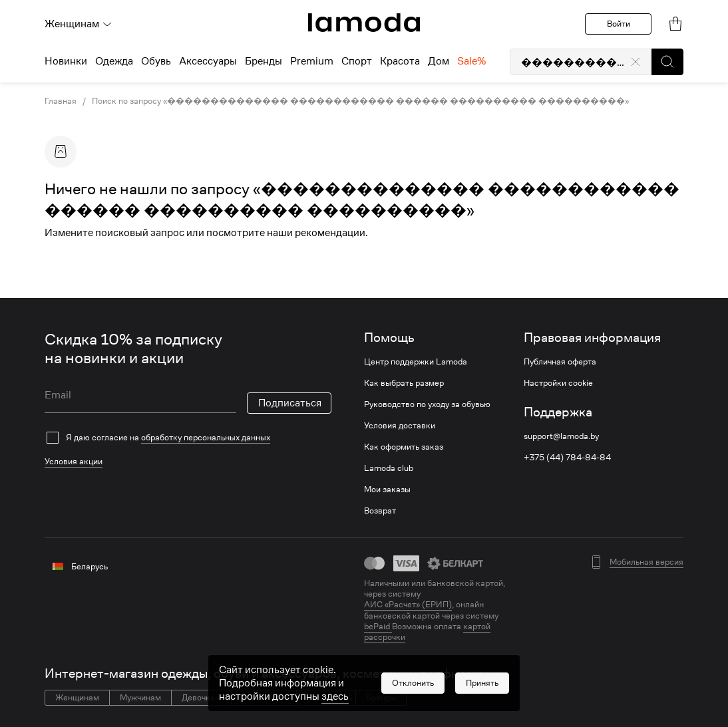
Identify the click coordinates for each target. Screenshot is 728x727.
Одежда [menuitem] (114, 61)
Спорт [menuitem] (357, 61)
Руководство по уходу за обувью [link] (427, 404)
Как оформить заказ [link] (404, 447)
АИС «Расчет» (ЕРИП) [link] (408, 605)
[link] (364, 23)
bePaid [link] (378, 626)
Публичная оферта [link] (560, 362)
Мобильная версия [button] (646, 562)
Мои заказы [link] (387, 490)
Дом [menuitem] (439, 61)
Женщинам (79, 24)
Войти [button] (619, 24)
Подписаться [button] (290, 403)
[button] (667, 62)
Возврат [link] (380, 511)
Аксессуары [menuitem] (208, 61)
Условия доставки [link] (400, 426)
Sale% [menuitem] (471, 61)
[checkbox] (188, 438)
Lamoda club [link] (389, 468)
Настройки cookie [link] (558, 383)
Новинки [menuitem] (66, 61)
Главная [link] (61, 101)
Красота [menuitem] (400, 61)
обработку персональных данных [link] (206, 437)
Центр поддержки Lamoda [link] (416, 362)
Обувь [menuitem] (156, 61)
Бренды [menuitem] (264, 61)
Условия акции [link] (74, 461)
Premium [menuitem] (312, 61)
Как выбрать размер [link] (404, 383)
